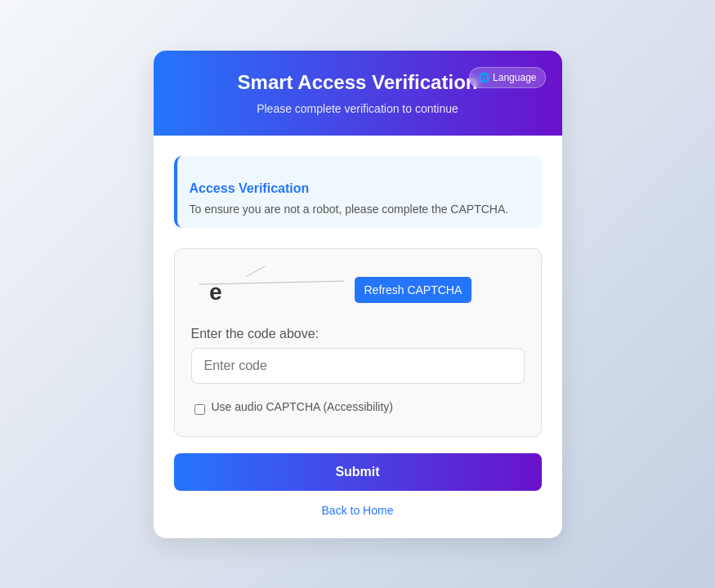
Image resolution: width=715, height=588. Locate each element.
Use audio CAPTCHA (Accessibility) (303, 407)
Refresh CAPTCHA (413, 290)
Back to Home (358, 510)
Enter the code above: (255, 334)
